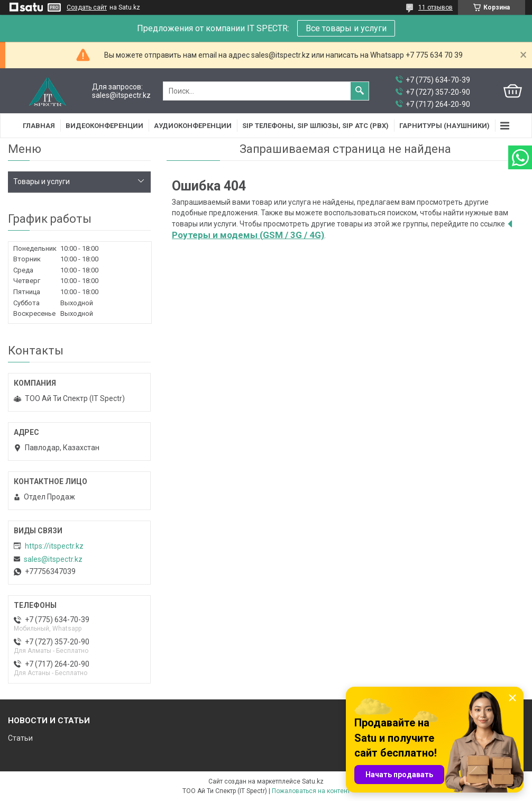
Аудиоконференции (193, 126)
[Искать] (360, 91)
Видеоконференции (104, 126)
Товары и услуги (42, 181)
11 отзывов (435, 7)
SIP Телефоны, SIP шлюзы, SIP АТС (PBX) (315, 126)
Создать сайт (87, 7)
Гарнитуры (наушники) (444, 126)
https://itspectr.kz (54, 546)
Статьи (20, 738)
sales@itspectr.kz (53, 559)
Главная (39, 126)
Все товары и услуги (346, 28)
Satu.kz (313, 781)
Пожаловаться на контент (311, 791)
